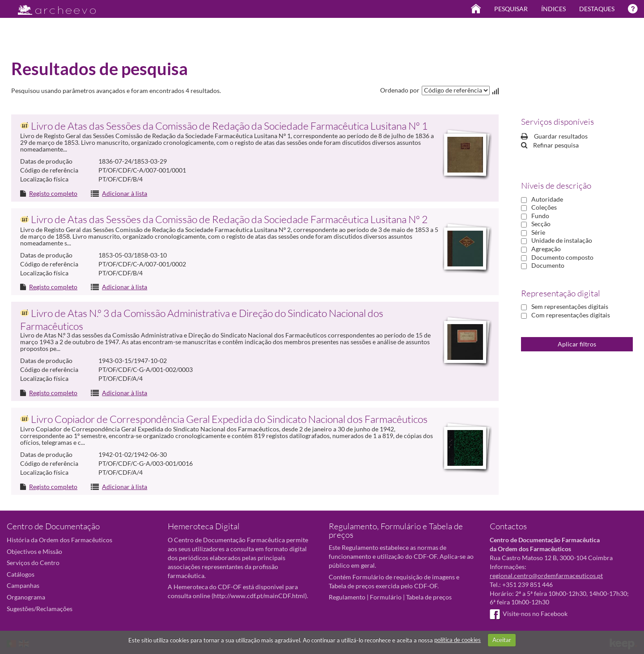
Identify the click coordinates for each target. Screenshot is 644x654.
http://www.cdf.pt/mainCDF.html (259, 596)
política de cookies (458, 640)
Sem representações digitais (570, 306)
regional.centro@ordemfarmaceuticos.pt (546, 576)
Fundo (540, 216)
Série (538, 232)
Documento (548, 265)
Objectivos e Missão (34, 551)
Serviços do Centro (33, 563)
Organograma (26, 597)
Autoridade (547, 199)
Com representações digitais (571, 315)
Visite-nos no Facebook (529, 614)
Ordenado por (400, 90)
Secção (541, 224)
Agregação (546, 249)
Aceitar (502, 640)
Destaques (597, 9)
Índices (553, 9)
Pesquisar (511, 9)
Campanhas (23, 585)
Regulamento (347, 597)
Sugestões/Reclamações (40, 609)
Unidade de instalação (562, 240)
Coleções (544, 207)
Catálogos (21, 574)
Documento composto (562, 257)
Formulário (386, 597)
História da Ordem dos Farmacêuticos (59, 540)
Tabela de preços (429, 597)
